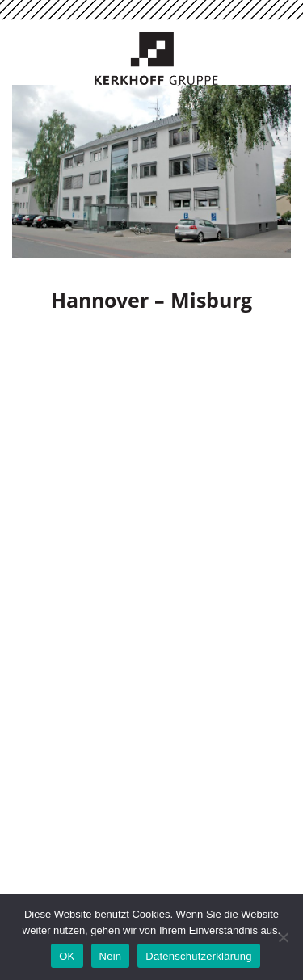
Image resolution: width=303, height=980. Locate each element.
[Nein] (283, 937)
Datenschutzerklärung (198, 956)
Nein (111, 956)
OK (67, 956)
